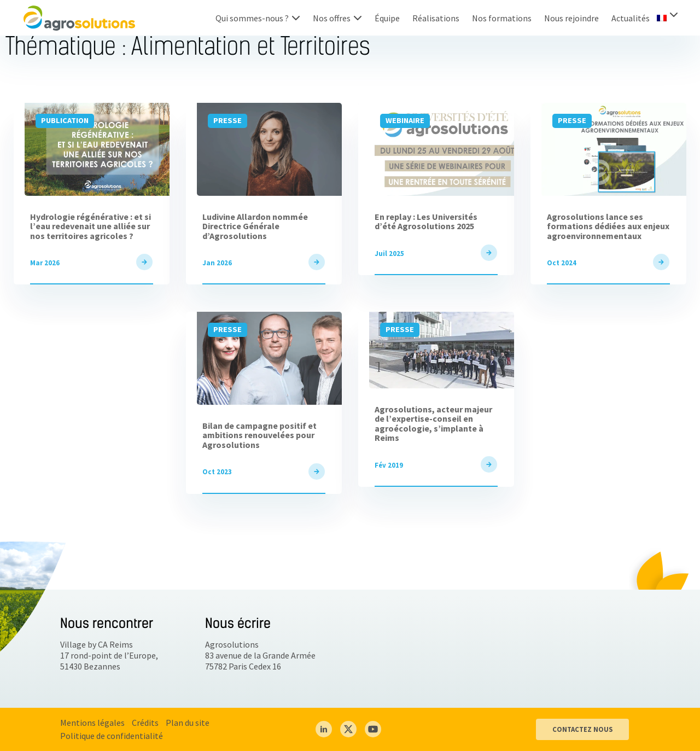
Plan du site (188, 723)
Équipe (387, 18)
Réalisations (436, 18)
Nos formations (502, 18)
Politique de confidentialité (112, 736)
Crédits (145, 723)
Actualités (631, 18)
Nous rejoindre (571, 18)
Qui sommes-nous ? (252, 18)
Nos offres (332, 18)
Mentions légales (92, 723)
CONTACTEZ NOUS (582, 729)
